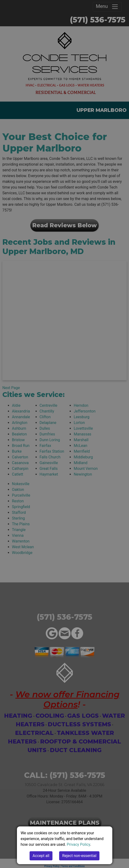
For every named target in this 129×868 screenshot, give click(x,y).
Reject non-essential (79, 856)
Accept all (41, 856)
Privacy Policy (78, 844)
